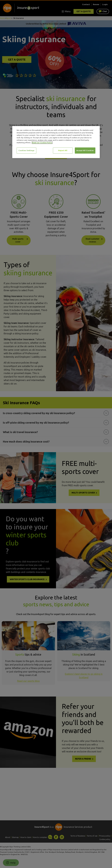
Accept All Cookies (85, 151)
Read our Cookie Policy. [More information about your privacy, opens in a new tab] (42, 143)
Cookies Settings (26, 151)
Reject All (63, 151)
